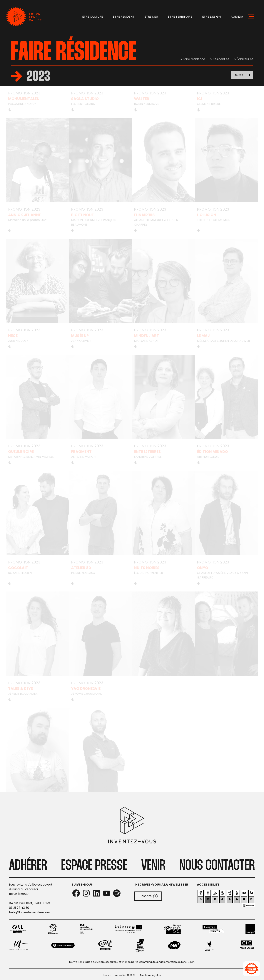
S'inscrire (148, 896)
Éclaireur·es (245, 59)
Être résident (124, 17)
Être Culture (93, 17)
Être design (211, 17)
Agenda (237, 17)
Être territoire (180, 17)
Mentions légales (150, 975)
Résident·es (221, 59)
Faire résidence (194, 59)
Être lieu (151, 17)
